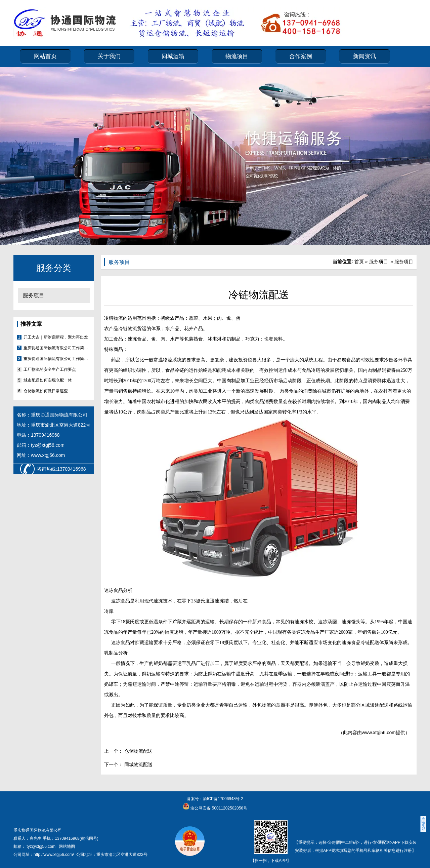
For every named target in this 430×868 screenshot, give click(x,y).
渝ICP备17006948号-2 (223, 799)
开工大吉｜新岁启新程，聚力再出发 (56, 337)
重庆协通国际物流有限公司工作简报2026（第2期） (57, 348)
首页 (359, 262)
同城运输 (173, 56)
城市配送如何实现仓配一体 (48, 380)
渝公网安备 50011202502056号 (218, 808)
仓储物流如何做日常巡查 (46, 391)
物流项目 (237, 56)
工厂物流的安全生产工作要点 (50, 369)
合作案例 (301, 56)
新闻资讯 (364, 56)
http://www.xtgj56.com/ (54, 855)
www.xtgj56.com (379, 733)
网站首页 (45, 56)
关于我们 (109, 56)
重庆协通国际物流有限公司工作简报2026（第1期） (57, 359)
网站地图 (67, 846)
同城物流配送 (138, 764)
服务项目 (34, 295)
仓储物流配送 (138, 751)
